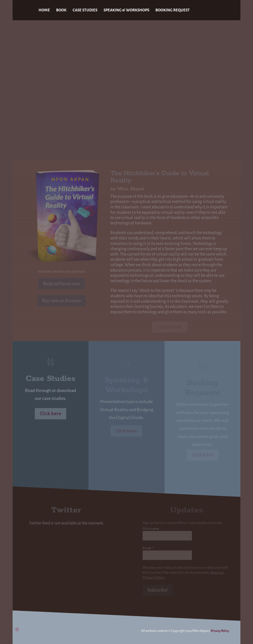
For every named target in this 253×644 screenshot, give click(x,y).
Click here (51, 414)
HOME (44, 10)
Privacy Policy (220, 631)
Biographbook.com (62, 284)
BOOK (61, 10)
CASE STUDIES (85, 10)
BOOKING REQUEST (173, 10)
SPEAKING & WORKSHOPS (126, 10)
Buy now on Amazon (62, 301)
